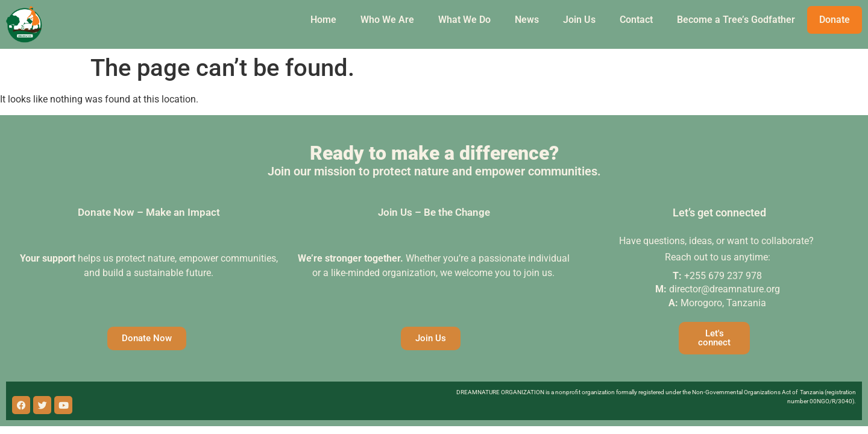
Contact (636, 20)
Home (323, 20)
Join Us (579, 20)
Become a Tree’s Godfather (736, 20)
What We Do (464, 20)
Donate (835, 20)
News (527, 20)
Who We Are (387, 20)
